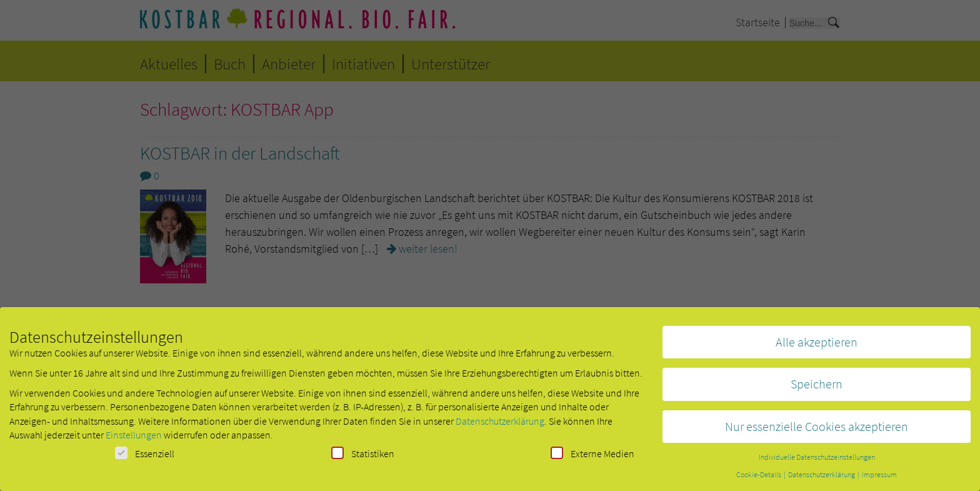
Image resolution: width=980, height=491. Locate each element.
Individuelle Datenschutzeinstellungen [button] (817, 461)
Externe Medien (592, 457)
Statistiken (363, 457)
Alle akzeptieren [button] (817, 346)
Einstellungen (134, 438)
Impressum (879, 478)
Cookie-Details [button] (759, 478)
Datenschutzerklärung (500, 425)
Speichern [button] (817, 387)
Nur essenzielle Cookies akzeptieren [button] (817, 430)
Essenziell (145, 457)
